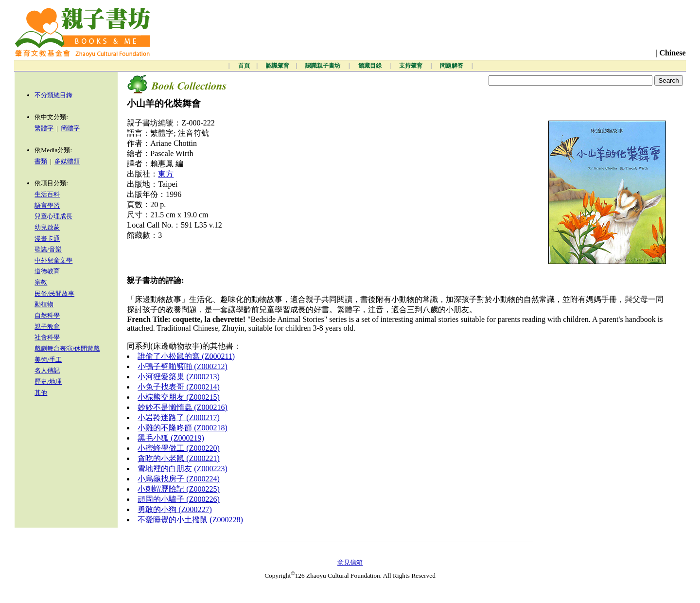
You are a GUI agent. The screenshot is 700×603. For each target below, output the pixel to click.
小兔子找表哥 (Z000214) (178, 387)
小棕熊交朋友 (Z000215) (178, 397)
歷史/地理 (48, 381)
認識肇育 (278, 66)
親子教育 (47, 327)
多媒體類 (67, 161)
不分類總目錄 (53, 95)
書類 (41, 161)
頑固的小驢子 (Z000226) (178, 499)
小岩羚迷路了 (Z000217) (178, 417)
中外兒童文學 (53, 260)
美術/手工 (48, 360)
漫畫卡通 (47, 239)
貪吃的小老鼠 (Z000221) (178, 458)
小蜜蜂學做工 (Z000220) (178, 448)
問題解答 (452, 66)
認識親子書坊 (324, 66)
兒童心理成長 (53, 216)
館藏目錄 (371, 66)
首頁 (244, 66)
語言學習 (47, 205)
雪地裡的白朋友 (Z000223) (182, 469)
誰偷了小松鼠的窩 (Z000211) (186, 356)
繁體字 (44, 128)
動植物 (44, 304)
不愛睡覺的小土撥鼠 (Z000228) (190, 520)
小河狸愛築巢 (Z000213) (178, 377)
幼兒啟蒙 (47, 227)
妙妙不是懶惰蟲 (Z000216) (182, 407)
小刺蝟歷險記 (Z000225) (178, 489)
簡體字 (70, 128)
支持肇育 (411, 66)
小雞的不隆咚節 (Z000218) (182, 428)
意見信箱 (350, 562)
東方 (166, 174)
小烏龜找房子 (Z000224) (178, 479)
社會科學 (47, 337)
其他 (41, 393)
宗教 (41, 282)
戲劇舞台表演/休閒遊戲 (67, 348)
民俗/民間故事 (54, 293)
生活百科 (47, 194)
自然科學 (47, 315)
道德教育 (47, 271)
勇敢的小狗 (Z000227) (175, 509)
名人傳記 (47, 370)
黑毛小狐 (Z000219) (171, 438)
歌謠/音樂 (48, 249)
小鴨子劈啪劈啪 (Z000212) (182, 366)
